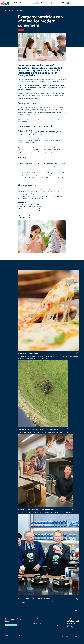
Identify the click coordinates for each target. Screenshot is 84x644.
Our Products (36, 619)
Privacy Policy (54, 626)
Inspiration (54, 619)
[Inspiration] (12, 11)
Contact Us (56, 3)
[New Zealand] (6, 11)
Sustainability (55, 621)
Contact (53, 623)
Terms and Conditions (39, 623)
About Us (35, 621)
